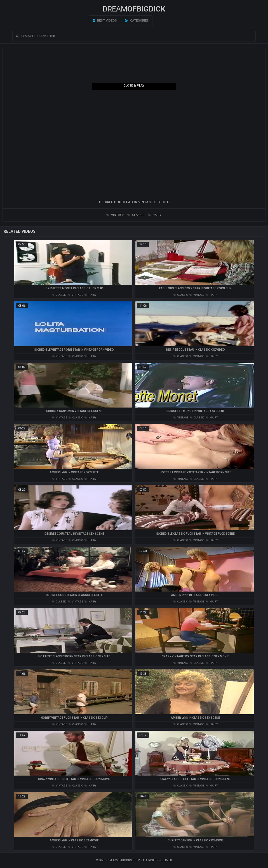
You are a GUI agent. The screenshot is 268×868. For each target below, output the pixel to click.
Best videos (105, 21)
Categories (137, 21)
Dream (134, 9)
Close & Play (134, 86)
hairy (155, 215)
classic (136, 215)
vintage (115, 215)
